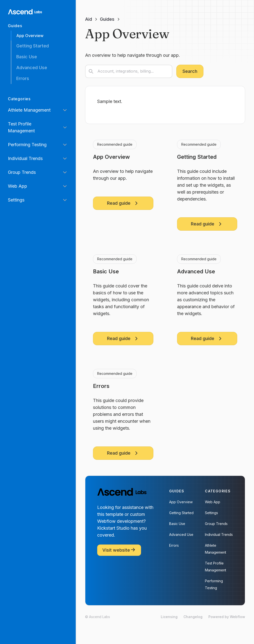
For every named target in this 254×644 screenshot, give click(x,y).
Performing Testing (214, 584)
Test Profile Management (216, 567)
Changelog (193, 617)
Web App (213, 502)
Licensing (169, 617)
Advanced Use (32, 68)
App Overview (30, 36)
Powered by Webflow (227, 617)
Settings (211, 513)
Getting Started (33, 46)
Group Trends (216, 524)
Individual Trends (219, 534)
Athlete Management (216, 549)
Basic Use (27, 57)
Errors (23, 78)
